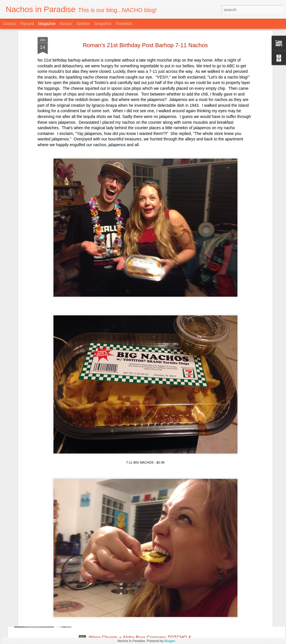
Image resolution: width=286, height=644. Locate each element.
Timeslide (124, 24)
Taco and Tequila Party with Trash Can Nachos (136, 572)
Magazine (47, 24)
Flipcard (27, 24)
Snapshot (103, 24)
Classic (9, 24)
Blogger (170, 641)
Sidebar (83, 24)
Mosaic (66, 24)
